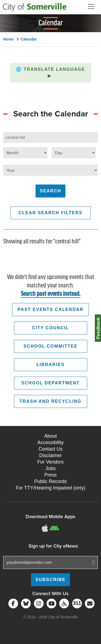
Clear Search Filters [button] (50, 213)
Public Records (50, 481)
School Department (50, 383)
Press (50, 475)
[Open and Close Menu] (91, 6)
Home (8, 39)
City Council (50, 328)
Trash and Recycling (50, 401)
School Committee (50, 346)
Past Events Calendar (50, 309)
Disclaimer (50, 455)
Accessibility (50, 442)
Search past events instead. (51, 294)
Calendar (29, 39)
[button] (51, 73)
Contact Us (50, 449)
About (50, 436)
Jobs (50, 468)
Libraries (50, 365)
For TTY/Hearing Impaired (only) (50, 488)
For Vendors (50, 462)
